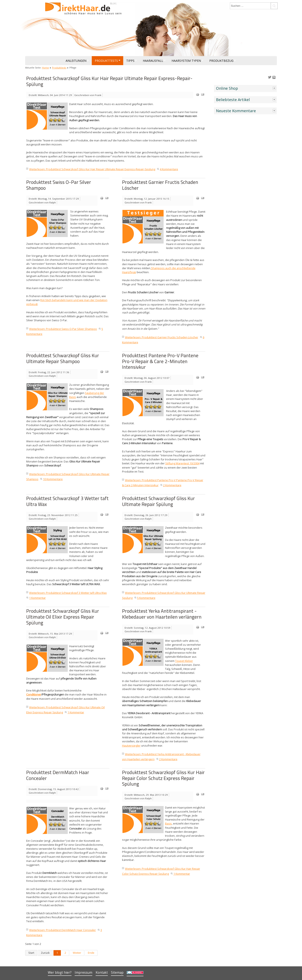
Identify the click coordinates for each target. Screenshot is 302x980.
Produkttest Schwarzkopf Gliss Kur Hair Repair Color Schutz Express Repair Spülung (163, 778)
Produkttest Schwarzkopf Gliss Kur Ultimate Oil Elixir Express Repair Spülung (63, 617)
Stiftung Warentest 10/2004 (182, 463)
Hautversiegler (131, 746)
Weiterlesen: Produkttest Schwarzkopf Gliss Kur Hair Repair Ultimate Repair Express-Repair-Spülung (92, 169)
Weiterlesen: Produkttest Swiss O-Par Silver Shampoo (63, 329)
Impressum (83, 973)
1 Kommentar (37, 598)
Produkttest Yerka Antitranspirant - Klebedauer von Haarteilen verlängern (162, 614)
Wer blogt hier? (60, 973)
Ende (91, 953)
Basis (168, 823)
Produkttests (59, 68)
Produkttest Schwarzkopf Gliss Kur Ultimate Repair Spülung (158, 501)
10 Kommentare (53, 479)
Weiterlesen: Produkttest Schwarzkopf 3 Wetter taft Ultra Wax (68, 593)
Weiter (77, 953)
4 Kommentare (169, 169)
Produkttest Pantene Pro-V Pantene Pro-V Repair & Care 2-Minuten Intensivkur (160, 361)
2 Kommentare (172, 485)
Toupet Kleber (184, 661)
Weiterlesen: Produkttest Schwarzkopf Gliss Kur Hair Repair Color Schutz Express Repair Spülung (161, 871)
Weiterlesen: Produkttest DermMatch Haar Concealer (62, 930)
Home (45, 68)
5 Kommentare (146, 598)
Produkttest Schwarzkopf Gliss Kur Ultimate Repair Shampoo (63, 358)
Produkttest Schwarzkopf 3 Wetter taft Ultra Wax (67, 501)
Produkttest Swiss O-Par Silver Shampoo (59, 185)
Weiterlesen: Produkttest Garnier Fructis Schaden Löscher (162, 337)
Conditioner (34, 694)
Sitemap (117, 973)
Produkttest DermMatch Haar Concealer (58, 775)
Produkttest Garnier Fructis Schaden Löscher (160, 185)
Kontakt (102, 973)
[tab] (275, 88)
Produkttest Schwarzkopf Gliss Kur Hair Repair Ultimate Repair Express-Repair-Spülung (109, 81)
